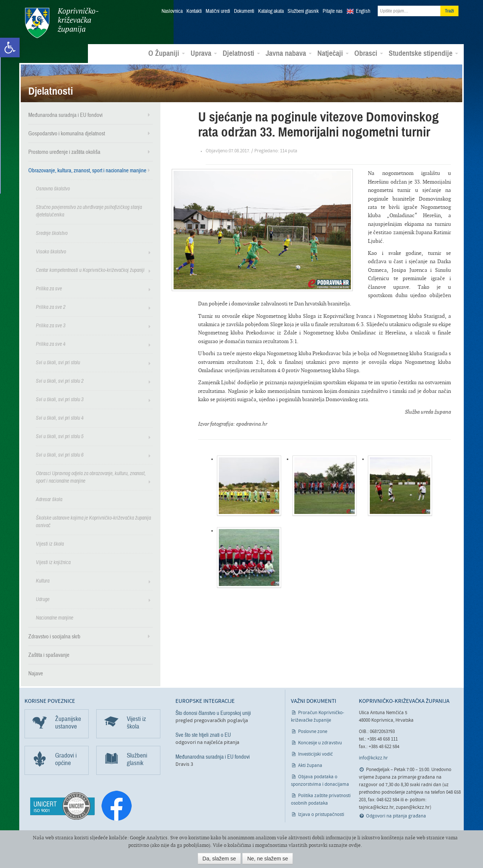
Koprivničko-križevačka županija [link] (61, 23)
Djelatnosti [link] (241, 53)
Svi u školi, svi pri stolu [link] (58, 362)
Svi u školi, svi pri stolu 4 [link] (60, 418)
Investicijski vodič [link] (315, 754)
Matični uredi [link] (218, 11)
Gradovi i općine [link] (66, 759)
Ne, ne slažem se (268, 859)
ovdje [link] (355, 845)
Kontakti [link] (194, 11)
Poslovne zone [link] (313, 731)
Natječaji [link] (333, 53)
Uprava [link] (204, 53)
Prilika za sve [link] (49, 288)
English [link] (363, 11)
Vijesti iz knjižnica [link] (53, 562)
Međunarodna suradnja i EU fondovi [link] (65, 115)
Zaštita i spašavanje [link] (49, 655)
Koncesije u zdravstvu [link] (320, 743)
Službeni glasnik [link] (303, 11)
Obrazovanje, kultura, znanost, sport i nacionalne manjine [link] (87, 170)
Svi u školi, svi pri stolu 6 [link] (60, 455)
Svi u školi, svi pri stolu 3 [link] (60, 399)
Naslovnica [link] (172, 11)
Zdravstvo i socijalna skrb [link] (54, 636)
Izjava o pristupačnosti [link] (321, 814)
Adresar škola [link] (49, 499)
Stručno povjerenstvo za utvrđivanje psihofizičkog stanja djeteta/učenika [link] (89, 211)
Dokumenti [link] (244, 11)
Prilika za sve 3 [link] (51, 325)
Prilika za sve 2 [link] (51, 307)
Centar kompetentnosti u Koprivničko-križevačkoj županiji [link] (90, 270)
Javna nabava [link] (289, 53)
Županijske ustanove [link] (68, 722)
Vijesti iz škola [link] (50, 544)
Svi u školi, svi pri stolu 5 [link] (60, 436)
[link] (10, 48)
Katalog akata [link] (271, 11)
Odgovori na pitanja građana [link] (396, 816)
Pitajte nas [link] (333, 11)
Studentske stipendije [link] (423, 53)
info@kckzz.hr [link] (373, 758)
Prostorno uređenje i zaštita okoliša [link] (64, 152)
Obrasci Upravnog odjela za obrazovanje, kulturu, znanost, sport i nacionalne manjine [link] (91, 477)
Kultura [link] (43, 580)
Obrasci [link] (369, 53)
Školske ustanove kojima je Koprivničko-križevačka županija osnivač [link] (93, 521)
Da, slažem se (219, 859)
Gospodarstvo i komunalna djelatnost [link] (67, 133)
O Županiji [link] (167, 53)
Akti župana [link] (310, 765)
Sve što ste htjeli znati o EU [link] (203, 735)
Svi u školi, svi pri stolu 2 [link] (60, 381)
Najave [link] (36, 673)
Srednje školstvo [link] (52, 233)
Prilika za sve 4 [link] (51, 344)
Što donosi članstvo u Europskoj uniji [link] (213, 713)
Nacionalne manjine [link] (55, 617)
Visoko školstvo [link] (51, 251)
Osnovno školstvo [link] (53, 188)
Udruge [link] (43, 599)
